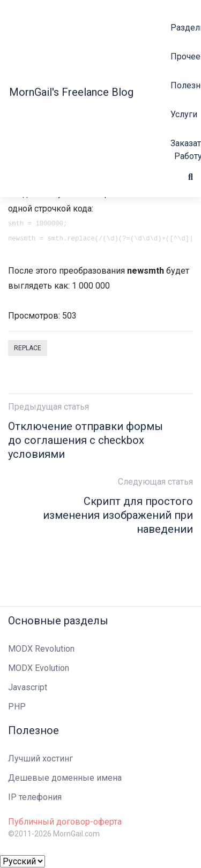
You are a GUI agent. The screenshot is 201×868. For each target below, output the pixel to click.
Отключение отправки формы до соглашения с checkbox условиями (85, 440)
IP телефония (35, 797)
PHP (17, 707)
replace (28, 348)
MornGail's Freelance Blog (71, 92)
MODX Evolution (39, 668)
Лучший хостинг (40, 758)
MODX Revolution (41, 649)
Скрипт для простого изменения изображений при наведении (118, 515)
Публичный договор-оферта (65, 822)
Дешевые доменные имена (65, 778)
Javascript (28, 687)
